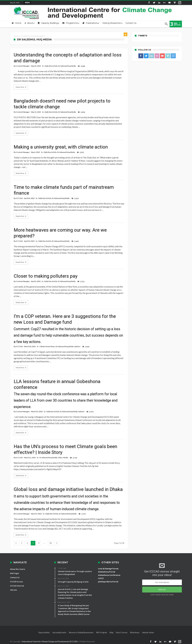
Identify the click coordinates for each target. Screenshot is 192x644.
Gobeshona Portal (107, 572)
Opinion (77, 346)
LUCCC (101, 578)
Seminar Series (148, 632)
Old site (14, 590)
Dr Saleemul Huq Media (67, 66)
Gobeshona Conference (109, 575)
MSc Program (102, 632)
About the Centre (18, 569)
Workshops (135, 632)
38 (51, 543)
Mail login (15, 573)
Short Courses (122, 632)
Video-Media (63, 458)
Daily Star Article (51, 66)
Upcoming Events (59, 632)
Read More (21, 87)
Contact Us (15, 577)
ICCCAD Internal (17, 586)
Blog (112, 632)
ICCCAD (19, 198)
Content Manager (23, 66)
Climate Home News (47, 346)
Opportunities (44, 632)
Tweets (143, 36)
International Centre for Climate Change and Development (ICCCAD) (50, 642)
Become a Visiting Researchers (81, 632)
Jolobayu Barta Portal (108, 582)
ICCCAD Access (16, 582)
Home (16, 36)
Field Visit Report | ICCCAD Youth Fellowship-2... (52, 2)
